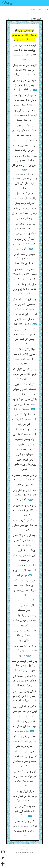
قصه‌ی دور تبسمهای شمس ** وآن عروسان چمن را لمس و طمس (24, 274)
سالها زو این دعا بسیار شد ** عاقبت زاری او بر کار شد (24, 571)
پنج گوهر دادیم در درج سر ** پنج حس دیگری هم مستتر (24, 525)
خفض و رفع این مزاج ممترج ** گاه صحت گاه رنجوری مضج (25, 741)
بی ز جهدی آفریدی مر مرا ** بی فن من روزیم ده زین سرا (24, 510)
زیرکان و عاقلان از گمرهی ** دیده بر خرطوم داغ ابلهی (25, 450)
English (33, 10)
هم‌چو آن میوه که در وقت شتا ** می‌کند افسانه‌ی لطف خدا (24, 259)
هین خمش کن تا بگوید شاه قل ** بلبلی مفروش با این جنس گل (24, 161)
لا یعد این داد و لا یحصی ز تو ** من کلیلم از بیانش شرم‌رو (24, 540)
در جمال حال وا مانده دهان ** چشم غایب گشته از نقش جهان (25, 100)
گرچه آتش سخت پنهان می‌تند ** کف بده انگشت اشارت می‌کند (24, 70)
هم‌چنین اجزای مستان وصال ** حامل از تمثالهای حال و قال (24, 85)
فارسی (45, 10)
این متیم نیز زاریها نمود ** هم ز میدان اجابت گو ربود (25, 621)
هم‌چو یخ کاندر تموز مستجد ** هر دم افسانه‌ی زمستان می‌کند (25, 229)
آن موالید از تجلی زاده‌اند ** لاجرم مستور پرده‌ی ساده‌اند (25, 130)
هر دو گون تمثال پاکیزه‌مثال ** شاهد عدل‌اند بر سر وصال (25, 198)
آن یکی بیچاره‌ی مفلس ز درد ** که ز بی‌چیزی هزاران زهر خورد (24, 480)
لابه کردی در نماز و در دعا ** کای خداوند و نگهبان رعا (24, 495)
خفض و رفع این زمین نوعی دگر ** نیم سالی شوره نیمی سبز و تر (25, 711)
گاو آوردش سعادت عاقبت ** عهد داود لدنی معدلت (25, 605)
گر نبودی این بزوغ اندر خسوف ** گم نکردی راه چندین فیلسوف (25, 435)
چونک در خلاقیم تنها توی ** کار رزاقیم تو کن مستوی (25, 555)
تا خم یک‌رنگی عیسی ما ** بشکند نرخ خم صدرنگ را (24, 811)
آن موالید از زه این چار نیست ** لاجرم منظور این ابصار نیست (25, 115)
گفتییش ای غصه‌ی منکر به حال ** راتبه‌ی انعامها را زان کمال (24, 319)
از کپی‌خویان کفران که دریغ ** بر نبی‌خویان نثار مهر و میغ (24, 374)
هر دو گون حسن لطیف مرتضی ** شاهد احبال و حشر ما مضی (25, 214)
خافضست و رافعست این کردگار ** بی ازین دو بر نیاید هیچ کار (24, 681)
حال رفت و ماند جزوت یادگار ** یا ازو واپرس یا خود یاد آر (24, 289)
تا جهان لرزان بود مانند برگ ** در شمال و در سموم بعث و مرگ (24, 796)
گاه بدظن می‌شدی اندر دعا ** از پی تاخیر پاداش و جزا (24, 636)
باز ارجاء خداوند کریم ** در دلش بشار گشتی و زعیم (25, 651)
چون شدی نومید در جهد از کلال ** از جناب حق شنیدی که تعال (25, 666)
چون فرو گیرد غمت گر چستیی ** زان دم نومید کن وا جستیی (25, 304)
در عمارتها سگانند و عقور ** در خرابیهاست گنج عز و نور (25, 419)
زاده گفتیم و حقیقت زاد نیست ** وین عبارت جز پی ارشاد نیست (24, 146)
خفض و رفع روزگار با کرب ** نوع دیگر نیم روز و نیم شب (24, 726)
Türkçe (39, 10)
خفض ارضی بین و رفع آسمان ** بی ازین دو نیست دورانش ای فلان (25, 696)
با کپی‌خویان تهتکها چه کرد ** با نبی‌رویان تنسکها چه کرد (24, 404)
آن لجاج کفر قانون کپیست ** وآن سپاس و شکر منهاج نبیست (24, 389)
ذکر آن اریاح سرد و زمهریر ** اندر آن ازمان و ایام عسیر (24, 244)
